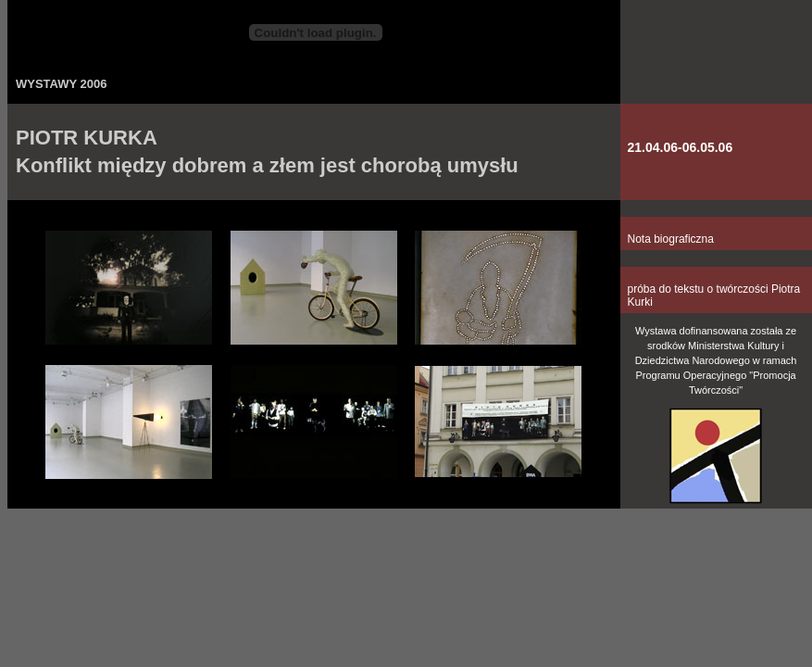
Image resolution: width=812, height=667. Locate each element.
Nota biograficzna (671, 239)
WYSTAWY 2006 (62, 84)
